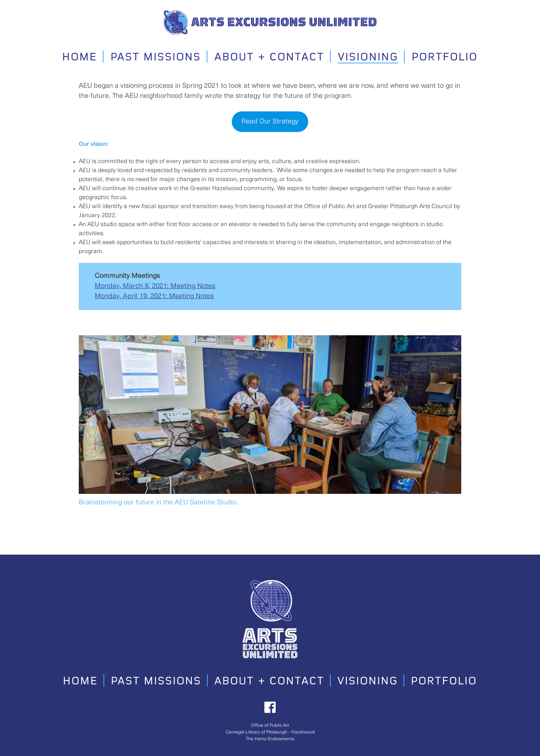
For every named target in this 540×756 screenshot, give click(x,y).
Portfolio (445, 57)
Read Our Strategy (270, 121)
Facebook (270, 707)
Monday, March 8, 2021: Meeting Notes (155, 286)
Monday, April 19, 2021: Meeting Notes (154, 296)
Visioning (368, 57)
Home (80, 57)
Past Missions (156, 57)
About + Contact (269, 57)
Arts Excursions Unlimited (307, 20)
